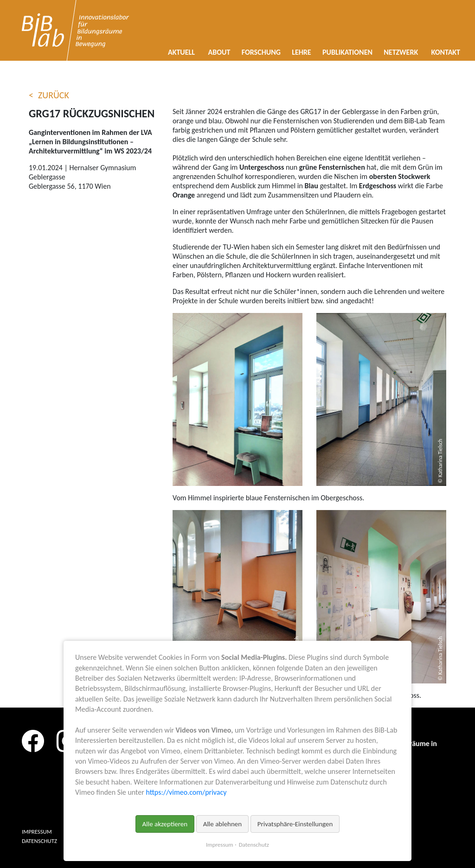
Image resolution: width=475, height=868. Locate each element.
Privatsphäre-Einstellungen (295, 824)
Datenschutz (254, 845)
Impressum (220, 845)
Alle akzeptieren (165, 824)
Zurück (54, 95)
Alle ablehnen (223, 824)
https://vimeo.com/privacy (186, 792)
